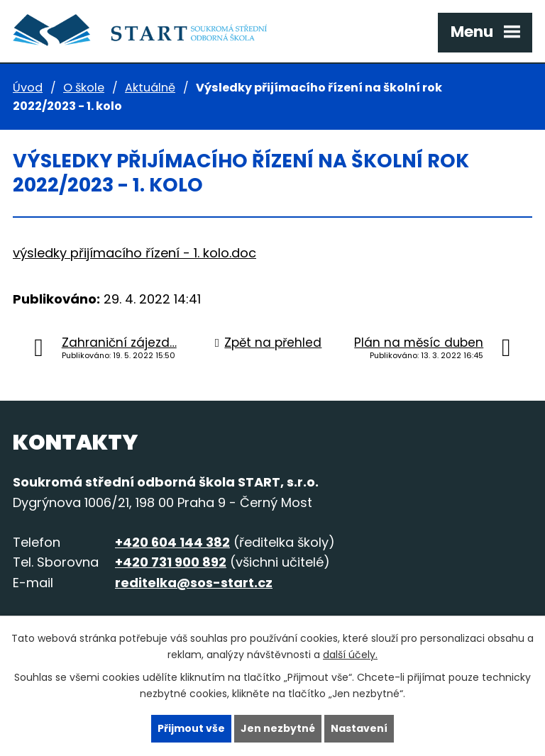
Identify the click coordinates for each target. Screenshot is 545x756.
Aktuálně (150, 88)
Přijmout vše (191, 728)
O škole (84, 88)
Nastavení (359, 728)
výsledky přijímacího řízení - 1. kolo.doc (134, 253)
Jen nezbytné (278, 728)
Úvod (28, 88)
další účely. (350, 655)
